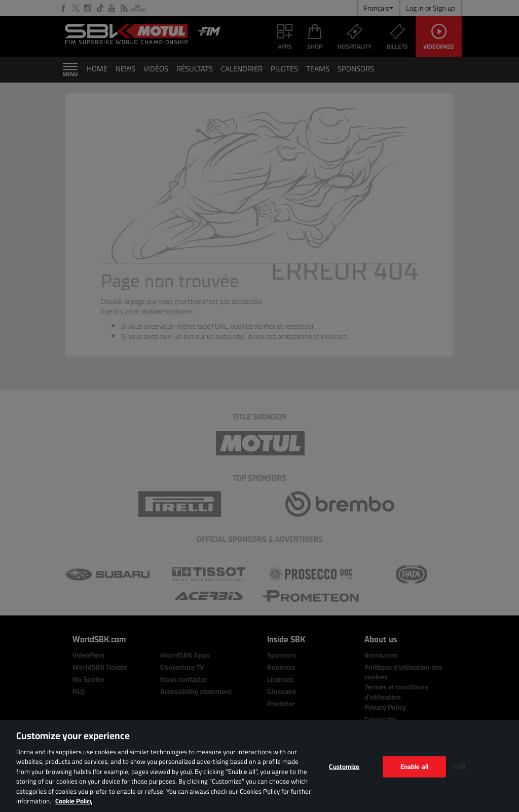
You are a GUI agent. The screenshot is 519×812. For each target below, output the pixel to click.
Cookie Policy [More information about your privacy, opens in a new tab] (74, 801)
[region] (259, 766)
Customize (344, 766)
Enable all (414, 766)
